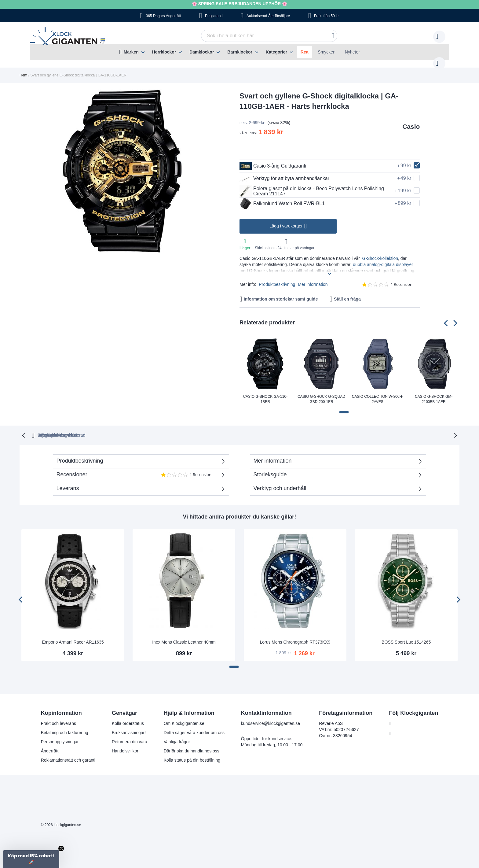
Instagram (403, 727)
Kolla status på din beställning (192, 753)
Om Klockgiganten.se (184, 717)
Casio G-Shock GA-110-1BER (265, 393)
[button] (344, 406)
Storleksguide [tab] (270, 468)
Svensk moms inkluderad (264, 428)
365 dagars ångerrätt (153, 428)
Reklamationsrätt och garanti (68, 753)
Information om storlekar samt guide (281, 293)
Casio (411, 120)
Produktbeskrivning (277, 278)
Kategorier (276, 52)
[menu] (239, 52)
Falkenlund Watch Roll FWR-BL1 (282, 198)
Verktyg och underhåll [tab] (280, 482)
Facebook (403, 717)
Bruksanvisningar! (129, 726)
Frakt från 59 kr (326, 16)
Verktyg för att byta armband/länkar (284, 172)
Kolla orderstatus (128, 717)
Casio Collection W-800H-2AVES (378, 393)
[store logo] (69, 37)
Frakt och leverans (59, 717)
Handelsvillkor (125, 744)
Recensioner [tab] (138, 470)
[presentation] (447, 317)
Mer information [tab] (273, 454)
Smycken (327, 52)
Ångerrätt (50, 744)
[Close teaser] (61, 848)
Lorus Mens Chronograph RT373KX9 (295, 635)
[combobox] (260, 36)
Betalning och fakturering (65, 726)
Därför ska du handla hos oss (192, 744)
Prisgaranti (214, 16)
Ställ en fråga (347, 293)
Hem (23, 69)
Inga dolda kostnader (331, 428)
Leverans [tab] (68, 482)
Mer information (313, 278)
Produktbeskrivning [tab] (80, 454)
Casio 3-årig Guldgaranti (273, 160)
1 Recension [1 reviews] (402, 278)
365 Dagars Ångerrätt (163, 16)
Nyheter (352, 52)
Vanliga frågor (177, 735)
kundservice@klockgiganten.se (271, 717)
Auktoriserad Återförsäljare (268, 16)
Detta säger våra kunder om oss (194, 726)
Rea (305, 52)
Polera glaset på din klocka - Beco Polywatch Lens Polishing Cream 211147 (312, 185)
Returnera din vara (130, 735)
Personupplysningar (60, 735)
